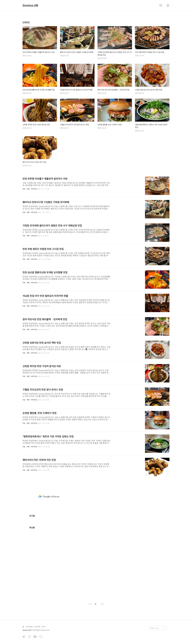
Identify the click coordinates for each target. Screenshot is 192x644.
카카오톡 (37, 627)
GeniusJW (30, 5)
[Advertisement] (49, 496)
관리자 (43, 627)
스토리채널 (29, 627)
